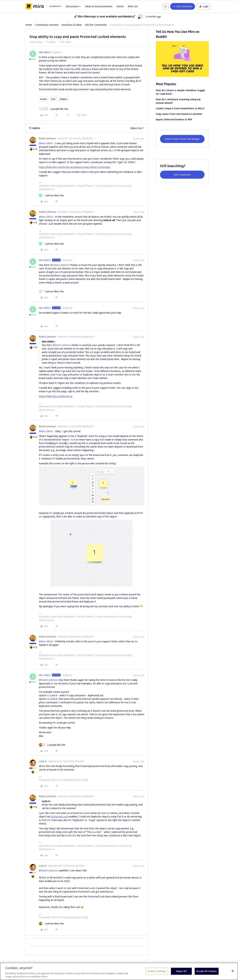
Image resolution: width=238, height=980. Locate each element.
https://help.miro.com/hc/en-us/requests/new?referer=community (75, 167)
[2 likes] (52, 745)
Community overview (47, 25)
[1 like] (51, 195)
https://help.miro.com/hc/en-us (56, 396)
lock (53, 99)
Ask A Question (182, 175)
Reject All (181, 971)
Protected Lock (59, 816)
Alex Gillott (45, 52)
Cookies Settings (157, 971)
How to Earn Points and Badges (182, 139)
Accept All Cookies (207, 971)
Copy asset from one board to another (179, 114)
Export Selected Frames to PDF (174, 119)
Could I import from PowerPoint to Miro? (180, 108)
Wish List (133, 6)
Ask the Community (96, 25)
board (44, 99)
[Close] (233, 971)
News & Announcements (99, 6)
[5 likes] (54, 109)
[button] (183, 6)
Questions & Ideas (72, 25)
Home (29, 25)
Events (120, 6)
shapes (64, 99)
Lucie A (43, 761)
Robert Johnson (47, 138)
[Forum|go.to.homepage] (43, 6)
